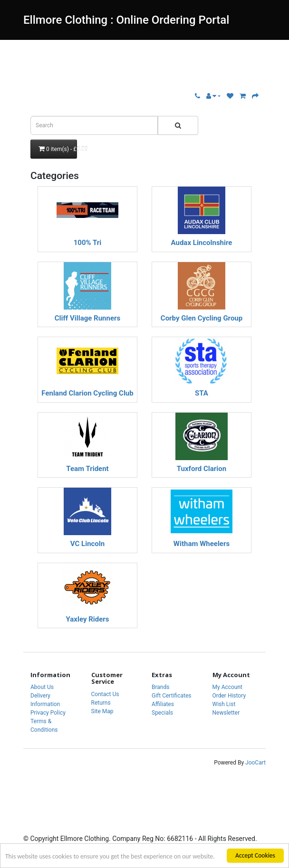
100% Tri (88, 243)
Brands (160, 687)
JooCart (255, 763)
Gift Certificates (171, 696)
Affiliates (163, 704)
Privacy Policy (48, 713)
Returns (101, 703)
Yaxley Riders (87, 619)
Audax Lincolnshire (202, 243)
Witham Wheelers (202, 544)
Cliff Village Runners (87, 318)
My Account (228, 687)
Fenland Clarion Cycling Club (87, 393)
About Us (42, 687)
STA (202, 393)
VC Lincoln (87, 544)
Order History (229, 696)
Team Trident (87, 469)
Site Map (102, 711)
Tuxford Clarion (202, 469)
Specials (162, 713)
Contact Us (105, 694)
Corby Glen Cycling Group (202, 318)
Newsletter (226, 713)
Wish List (224, 704)
